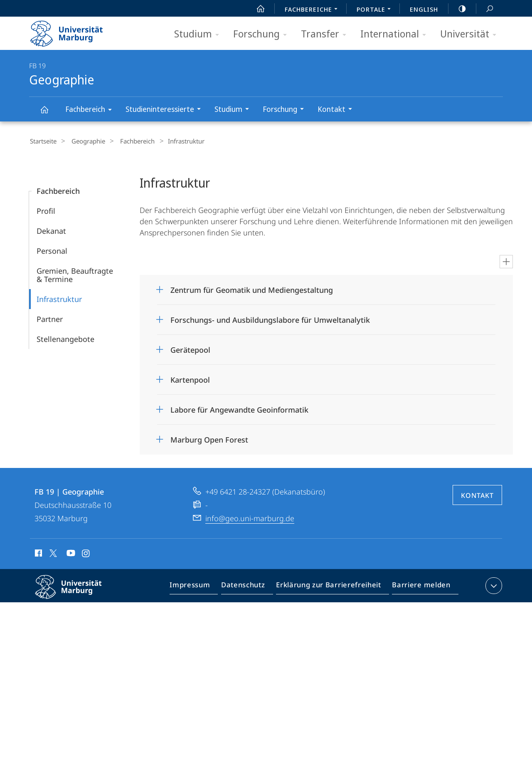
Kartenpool (190, 379)
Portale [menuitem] (376, 10)
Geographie (49, 113)
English (424, 9)
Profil (46, 210)
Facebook (38, 553)
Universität (471, 34)
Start (256, 9)
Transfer (326, 34)
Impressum (199, 586)
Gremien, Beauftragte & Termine (75, 274)
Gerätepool (190, 349)
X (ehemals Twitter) (52, 552)
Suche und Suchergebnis (485, 9)
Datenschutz (250, 586)
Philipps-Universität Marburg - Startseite (74, 31)
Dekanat (51, 230)
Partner (50, 318)
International (396, 34)
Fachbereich (91, 110)
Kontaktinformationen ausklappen (493, 584)
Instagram (86, 553)
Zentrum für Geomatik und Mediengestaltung (252, 289)
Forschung (263, 34)
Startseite (42, 141)
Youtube (70, 553)
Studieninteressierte (166, 110)
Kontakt (337, 110)
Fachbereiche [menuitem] (313, 10)
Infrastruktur (59, 298)
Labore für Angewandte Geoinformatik (239, 408)
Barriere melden (419, 586)
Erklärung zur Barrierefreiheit (331, 586)
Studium (199, 34)
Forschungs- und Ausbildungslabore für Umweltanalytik (270, 319)
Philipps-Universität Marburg (76, 592)
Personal (52, 250)
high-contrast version (458, 9)
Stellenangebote (65, 338)
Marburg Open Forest (209, 438)
